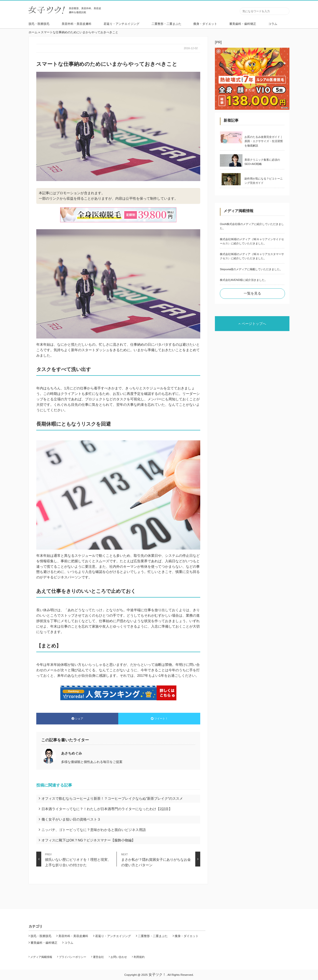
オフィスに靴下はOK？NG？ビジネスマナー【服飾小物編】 (88, 840)
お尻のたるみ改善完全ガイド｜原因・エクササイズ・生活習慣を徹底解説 (264, 141)
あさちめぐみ (72, 753)
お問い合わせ (119, 957)
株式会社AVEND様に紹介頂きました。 (244, 280)
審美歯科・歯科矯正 (243, 24)
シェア (77, 718)
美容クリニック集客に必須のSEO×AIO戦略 (262, 162)
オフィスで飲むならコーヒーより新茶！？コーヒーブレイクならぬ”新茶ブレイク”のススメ (112, 798)
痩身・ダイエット (205, 24)
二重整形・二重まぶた (166, 24)
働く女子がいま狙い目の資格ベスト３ (71, 819)
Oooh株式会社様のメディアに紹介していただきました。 (252, 226)
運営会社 (98, 957)
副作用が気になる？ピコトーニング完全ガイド (264, 181)
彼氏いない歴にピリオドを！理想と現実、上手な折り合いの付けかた (74, 859)
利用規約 (139, 957)
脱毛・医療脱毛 (39, 24)
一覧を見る (252, 293)
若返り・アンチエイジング (121, 24)
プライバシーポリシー (73, 957)
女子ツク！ (157, 975)
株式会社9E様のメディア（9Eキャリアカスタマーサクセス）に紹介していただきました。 (252, 256)
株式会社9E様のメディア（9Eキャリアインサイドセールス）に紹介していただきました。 (252, 241)
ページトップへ (252, 324)
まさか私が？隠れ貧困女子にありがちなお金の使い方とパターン (161, 859)
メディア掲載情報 (41, 957)
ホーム (33, 32)
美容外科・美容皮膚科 (77, 24)
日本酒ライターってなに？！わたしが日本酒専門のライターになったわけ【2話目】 (107, 809)
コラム (273, 24)
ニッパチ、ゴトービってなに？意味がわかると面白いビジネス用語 (94, 830)
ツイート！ (159, 718)
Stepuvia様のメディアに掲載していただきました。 (251, 269)
